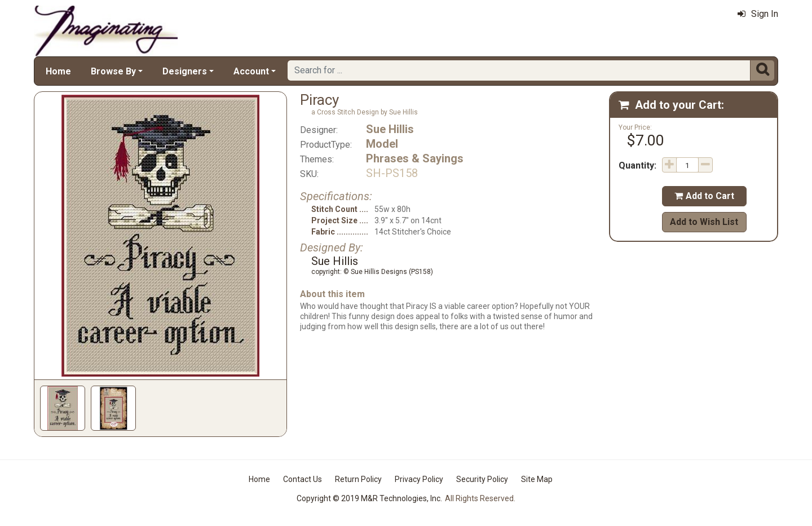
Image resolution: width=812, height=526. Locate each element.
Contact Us (303, 479)
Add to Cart (704, 196)
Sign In (758, 14)
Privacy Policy (419, 479)
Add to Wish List (704, 222)
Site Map (537, 479)
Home (58, 71)
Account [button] (251, 71)
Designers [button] (185, 71)
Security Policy (482, 479)
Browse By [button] (113, 71)
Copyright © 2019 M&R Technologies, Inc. (369, 498)
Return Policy (358, 479)
